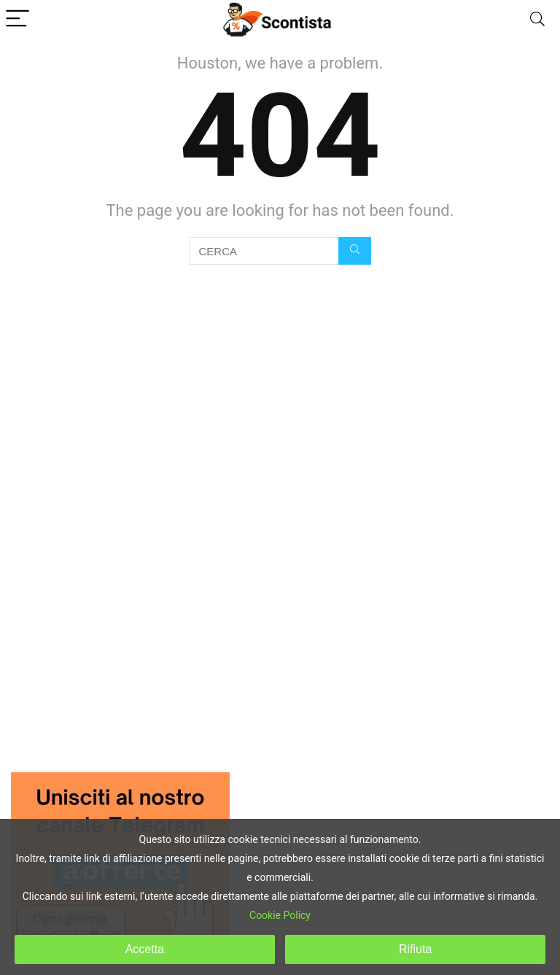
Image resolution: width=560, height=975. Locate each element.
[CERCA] (355, 251)
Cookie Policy (280, 915)
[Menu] (17, 19)
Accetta (145, 949)
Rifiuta (415, 949)
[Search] (537, 19)
